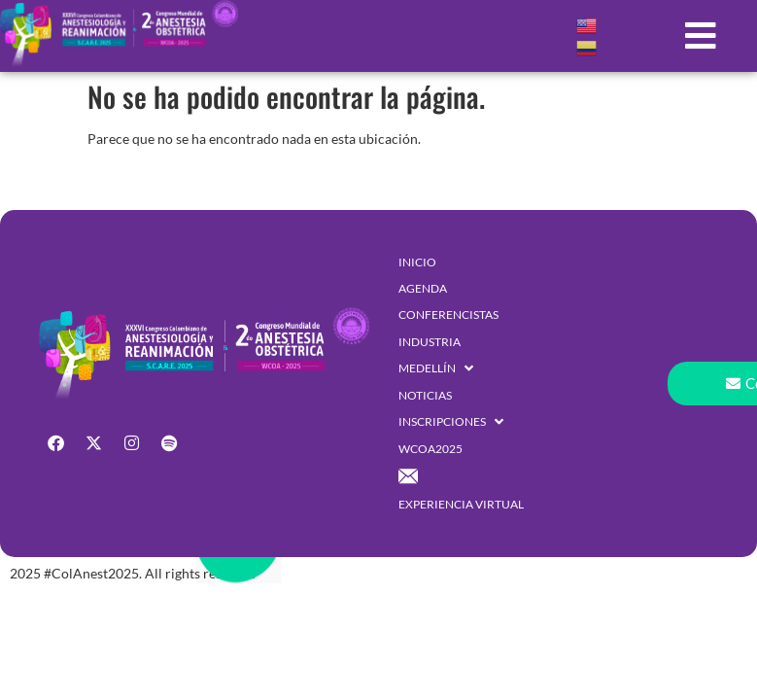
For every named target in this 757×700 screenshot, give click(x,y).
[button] (700, 36)
